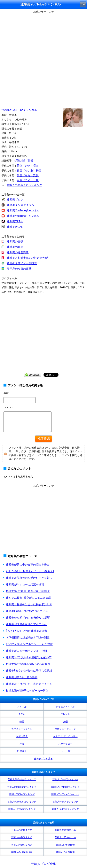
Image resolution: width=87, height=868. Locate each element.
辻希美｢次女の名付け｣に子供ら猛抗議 (29, 671)
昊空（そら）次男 (28, 175)
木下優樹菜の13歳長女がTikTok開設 (28, 637)
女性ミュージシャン (65, 729)
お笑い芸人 (22, 736)
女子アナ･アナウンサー (65, 736)
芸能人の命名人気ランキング (24, 185)
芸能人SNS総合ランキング (22, 779)
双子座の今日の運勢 (19, 269)
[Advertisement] (43, 58)
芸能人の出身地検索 (22, 852)
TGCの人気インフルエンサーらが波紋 (29, 644)
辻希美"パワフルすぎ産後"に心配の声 (29, 657)
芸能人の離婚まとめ (65, 830)
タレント (65, 714)
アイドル (22, 707)
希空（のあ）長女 (28, 166)
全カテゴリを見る (43, 759)
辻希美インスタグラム (20, 205)
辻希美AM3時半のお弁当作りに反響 (28, 618)
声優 (22, 744)
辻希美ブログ (15, 199)
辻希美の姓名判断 (18, 252)
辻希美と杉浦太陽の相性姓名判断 (27, 258)
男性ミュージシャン (22, 729)
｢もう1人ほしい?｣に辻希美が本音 (27, 631)
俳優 (22, 722)
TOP (83, 4)
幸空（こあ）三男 (28, 180)
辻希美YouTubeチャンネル (23, 210)
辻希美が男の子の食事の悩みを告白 (28, 565)
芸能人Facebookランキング (22, 802)
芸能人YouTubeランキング (65, 794)
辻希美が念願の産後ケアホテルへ (26, 624)
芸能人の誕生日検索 (22, 845)
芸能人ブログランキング (65, 779)
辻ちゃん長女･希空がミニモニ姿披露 (28, 598)
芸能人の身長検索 (65, 852)
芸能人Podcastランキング (65, 809)
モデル (22, 714)
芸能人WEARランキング (65, 802)
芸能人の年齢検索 (65, 845)
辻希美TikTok (15, 221)
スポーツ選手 (65, 744)
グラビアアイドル (65, 707)
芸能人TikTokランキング (22, 794)
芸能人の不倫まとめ (65, 837)
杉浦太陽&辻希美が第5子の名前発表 (28, 664)
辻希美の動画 (15, 247)
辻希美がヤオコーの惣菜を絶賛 (25, 584)
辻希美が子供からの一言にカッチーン (29, 684)
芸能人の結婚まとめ (22, 830)
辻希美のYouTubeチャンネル (19, 110)
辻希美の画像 (15, 241)
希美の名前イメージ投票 (22, 263)
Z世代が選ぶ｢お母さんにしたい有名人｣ (30, 571)
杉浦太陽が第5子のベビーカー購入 (27, 691)
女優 (65, 722)
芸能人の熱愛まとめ (22, 837)
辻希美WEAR (15, 227)
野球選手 (22, 751)
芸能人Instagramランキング (22, 787)
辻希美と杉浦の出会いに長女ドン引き (29, 604)
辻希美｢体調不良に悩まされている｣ (28, 611)
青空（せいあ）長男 (29, 170)
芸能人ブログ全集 (43, 864)
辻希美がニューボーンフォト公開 (26, 651)
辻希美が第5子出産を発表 (22, 677)
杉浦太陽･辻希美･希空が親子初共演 (28, 591)
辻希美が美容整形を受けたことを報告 (29, 578)
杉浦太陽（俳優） (25, 160)
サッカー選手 (65, 751)
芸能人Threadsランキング (22, 809)
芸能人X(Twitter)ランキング (65, 787)
